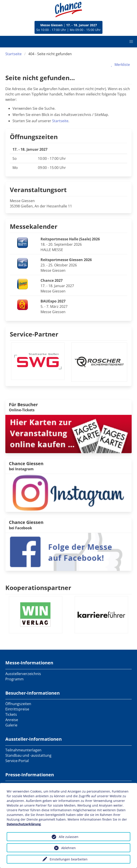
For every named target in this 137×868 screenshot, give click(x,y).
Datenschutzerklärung (24, 824)
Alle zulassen (69, 837)
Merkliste (120, 65)
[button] (131, 42)
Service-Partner (34, 334)
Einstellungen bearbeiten (69, 859)
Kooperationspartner (38, 588)
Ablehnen (68, 848)
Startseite (13, 54)
